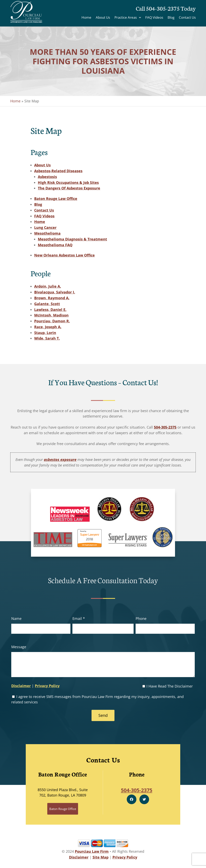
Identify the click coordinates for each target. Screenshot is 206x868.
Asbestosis (47, 177)
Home (86, 18)
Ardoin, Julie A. (48, 286)
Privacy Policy (47, 686)
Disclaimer (21, 686)
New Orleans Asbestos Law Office (64, 255)
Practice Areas (126, 18)
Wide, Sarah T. (47, 338)
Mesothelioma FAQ (55, 245)
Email (79, 618)
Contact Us (187, 18)
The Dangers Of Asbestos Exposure (69, 188)
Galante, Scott (47, 304)
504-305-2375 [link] (165, 427)
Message (19, 647)
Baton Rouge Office (63, 809)
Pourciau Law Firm (92, 851)
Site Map (100, 857)
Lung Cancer (45, 227)
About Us (103, 18)
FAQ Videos (154, 18)
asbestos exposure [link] (60, 459)
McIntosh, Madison (51, 315)
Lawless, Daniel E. (50, 310)
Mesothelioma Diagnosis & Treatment (72, 239)
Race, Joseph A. (48, 327)
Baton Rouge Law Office (56, 199)
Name (16, 618)
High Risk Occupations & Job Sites (68, 182)
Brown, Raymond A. (52, 298)
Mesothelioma (47, 233)
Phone (141, 618)
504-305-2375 (163, 8)
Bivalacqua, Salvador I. (55, 292)
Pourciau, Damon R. (52, 321)
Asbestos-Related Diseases (58, 171)
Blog (171, 18)
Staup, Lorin (45, 333)
